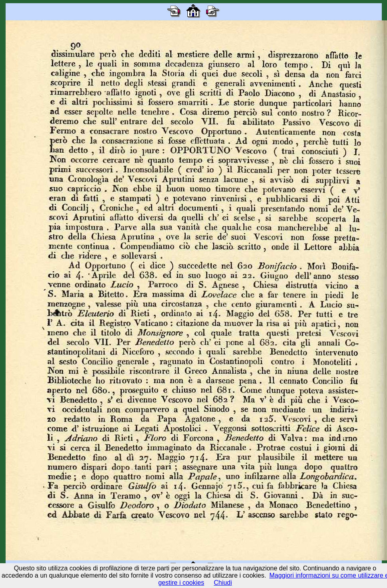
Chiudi (223, 583)
